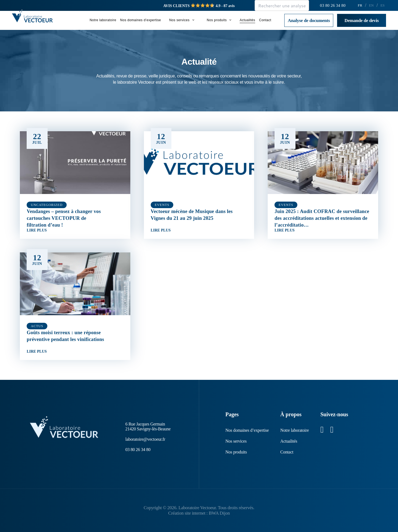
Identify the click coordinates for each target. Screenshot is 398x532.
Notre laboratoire (103, 20)
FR (360, 5)
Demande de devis (362, 21)
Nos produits (219, 20)
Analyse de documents (309, 21)
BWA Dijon (219, 513)
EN (371, 5)
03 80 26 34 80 (333, 5)
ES (382, 5)
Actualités (247, 20)
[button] (192, 20)
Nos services (182, 20)
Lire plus (37, 231)
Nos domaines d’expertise (141, 20)
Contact (265, 20)
